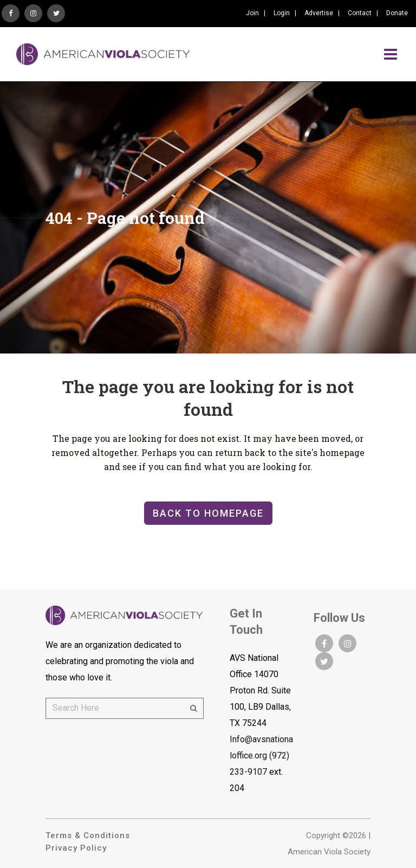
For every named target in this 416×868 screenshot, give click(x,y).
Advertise (319, 13)
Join (252, 13)
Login (282, 13)
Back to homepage (208, 513)
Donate (397, 13)
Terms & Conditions (88, 835)
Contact (360, 13)
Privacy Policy (76, 848)
